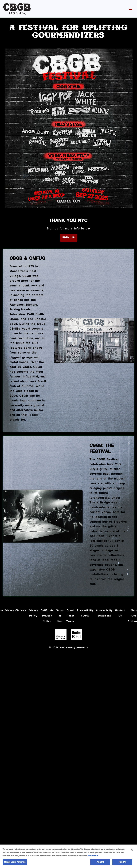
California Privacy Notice (47, 616)
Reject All (122, 863)
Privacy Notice (93, 856)
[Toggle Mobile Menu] (131, 9)
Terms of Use (60, 616)
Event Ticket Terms (70, 616)
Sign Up (69, 238)
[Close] (132, 850)
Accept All (100, 863)
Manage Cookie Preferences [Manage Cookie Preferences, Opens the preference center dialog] (15, 863)
